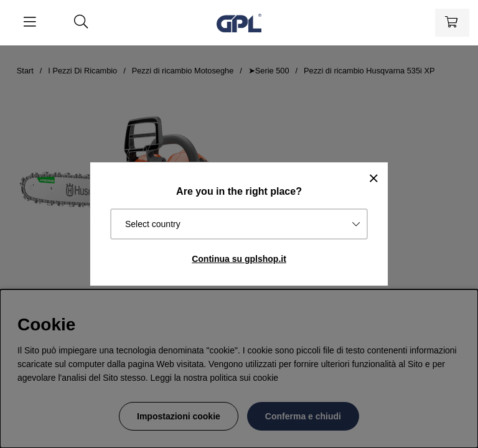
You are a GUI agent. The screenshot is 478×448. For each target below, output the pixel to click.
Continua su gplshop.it (239, 259)
